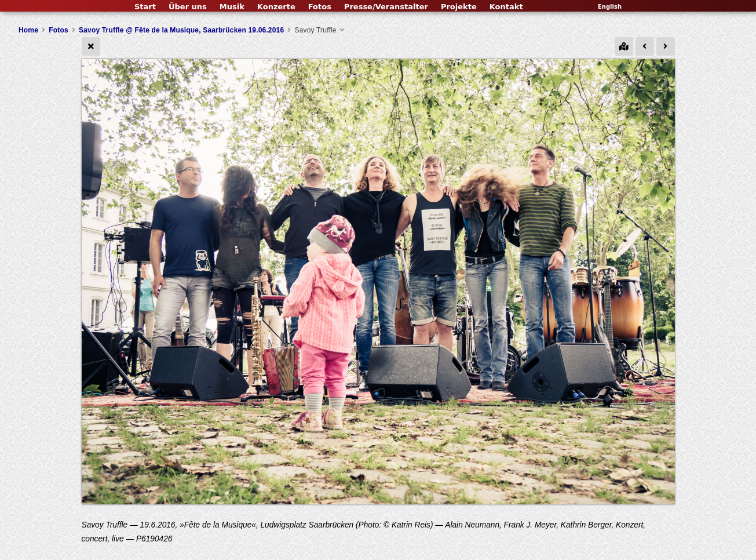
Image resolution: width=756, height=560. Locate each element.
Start (145, 7)
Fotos (320, 7)
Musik (232, 7)
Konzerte (276, 7)
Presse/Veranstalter (386, 7)
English (610, 7)
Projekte (459, 7)
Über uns (188, 7)
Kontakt (506, 7)
